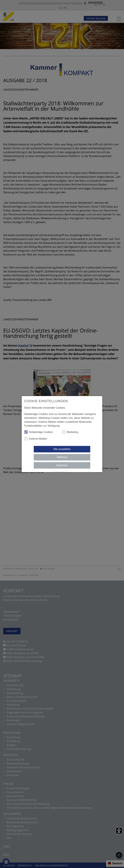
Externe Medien (36, 439)
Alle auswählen (62, 449)
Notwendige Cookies (39, 432)
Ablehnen (62, 457)
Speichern (62, 465)
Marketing (70, 432)
